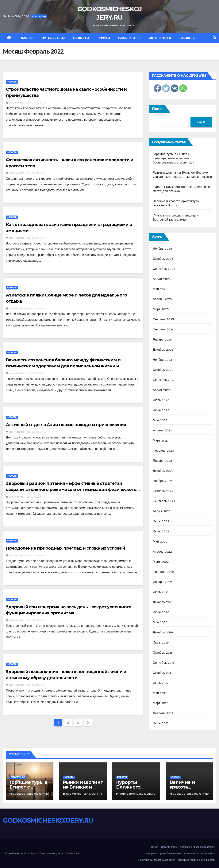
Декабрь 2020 (163, 602)
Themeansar (72, 853)
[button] (215, 38)
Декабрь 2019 (163, 632)
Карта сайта (191, 853)
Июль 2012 (161, 723)
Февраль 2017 (163, 713)
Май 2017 (160, 693)
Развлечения (129, 38)
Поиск (158, 109)
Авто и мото (160, 38)
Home (155, 847)
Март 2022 (161, 562)
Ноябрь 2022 (162, 481)
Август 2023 (162, 390)
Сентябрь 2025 (164, 269)
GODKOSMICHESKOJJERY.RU (26, 103)
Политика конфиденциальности (157, 860)
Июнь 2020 (161, 612)
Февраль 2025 (163, 319)
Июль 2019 (161, 642)
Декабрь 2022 (163, 471)
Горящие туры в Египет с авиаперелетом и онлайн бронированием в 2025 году (173, 158)
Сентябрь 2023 (164, 380)
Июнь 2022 (161, 531)
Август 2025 (162, 279)
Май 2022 (160, 541)
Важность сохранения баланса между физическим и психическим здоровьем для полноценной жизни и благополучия (63, 366)
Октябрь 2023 (163, 370)
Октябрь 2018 (163, 653)
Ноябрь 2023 (162, 360)
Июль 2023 (161, 400)
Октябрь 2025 (163, 259)
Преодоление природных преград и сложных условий (65, 548)
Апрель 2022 (162, 552)
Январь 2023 (162, 461)
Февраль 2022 (163, 572)
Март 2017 (160, 703)
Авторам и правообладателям (197, 847)
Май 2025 (160, 289)
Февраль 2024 (163, 329)
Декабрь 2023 (163, 350)
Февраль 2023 (163, 451)
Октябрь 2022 (163, 491)
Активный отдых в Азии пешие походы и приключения (66, 425)
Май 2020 (160, 622)
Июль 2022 (161, 521)
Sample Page (169, 847)
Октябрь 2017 (163, 673)
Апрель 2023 (162, 430)
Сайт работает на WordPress (20, 853)
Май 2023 (160, 420)
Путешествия (53, 38)
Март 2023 (161, 440)
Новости (81, 38)
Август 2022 (162, 511)
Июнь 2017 (161, 683)
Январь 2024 (162, 339)
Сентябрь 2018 (164, 663)
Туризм (104, 38)
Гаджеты (188, 38)
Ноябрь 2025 (162, 249)
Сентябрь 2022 (164, 501)
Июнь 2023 (161, 410)
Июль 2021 (161, 592)
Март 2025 (161, 309)
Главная (27, 38)
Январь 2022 (162, 582)
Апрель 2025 (162, 299)
